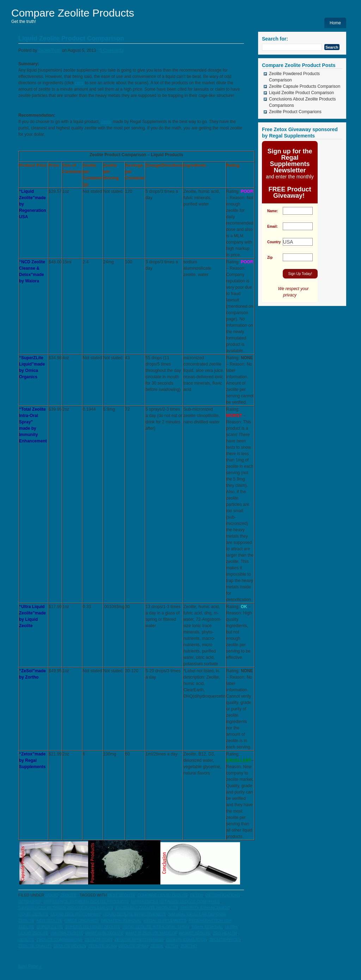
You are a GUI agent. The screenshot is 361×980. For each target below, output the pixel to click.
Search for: (275, 39)
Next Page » (30, 966)
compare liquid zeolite (162, 895)
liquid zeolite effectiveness (134, 914)
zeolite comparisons (60, 939)
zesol (157, 946)
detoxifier (30, 901)
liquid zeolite (33, 914)
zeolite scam (103, 946)
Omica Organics (82, 920)
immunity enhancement (205, 908)
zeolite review (70, 946)
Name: (273, 211)
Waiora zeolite (67, 933)
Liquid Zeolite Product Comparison (71, 38)
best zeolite (121, 895)
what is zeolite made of (151, 933)
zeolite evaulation (187, 939)
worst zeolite (195, 933)
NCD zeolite (50, 920)
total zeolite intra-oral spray (156, 927)
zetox (172, 946)
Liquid (52, 895)
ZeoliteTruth (50, 50)
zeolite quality (35, 946)
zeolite (68, 895)
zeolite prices (225, 939)
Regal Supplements (165, 920)
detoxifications (223, 895)
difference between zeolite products (86, 901)
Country (274, 242)
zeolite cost (99, 939)
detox (197, 895)
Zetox (106, 122)
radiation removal (121, 920)
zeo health (225, 933)
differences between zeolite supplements (66, 908)
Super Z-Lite (50, 927)
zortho (189, 946)
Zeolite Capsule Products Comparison (305, 86)
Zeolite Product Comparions (295, 112)
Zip (270, 258)
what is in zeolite (104, 933)
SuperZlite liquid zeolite (93, 927)
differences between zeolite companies (175, 901)
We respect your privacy (290, 292)
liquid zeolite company (76, 914)
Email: (273, 226)
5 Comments (111, 50)
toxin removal (207, 927)
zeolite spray (134, 946)
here (79, 83)
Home (335, 23)
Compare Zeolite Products (73, 13)
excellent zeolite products (147, 908)
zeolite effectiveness (139, 939)
